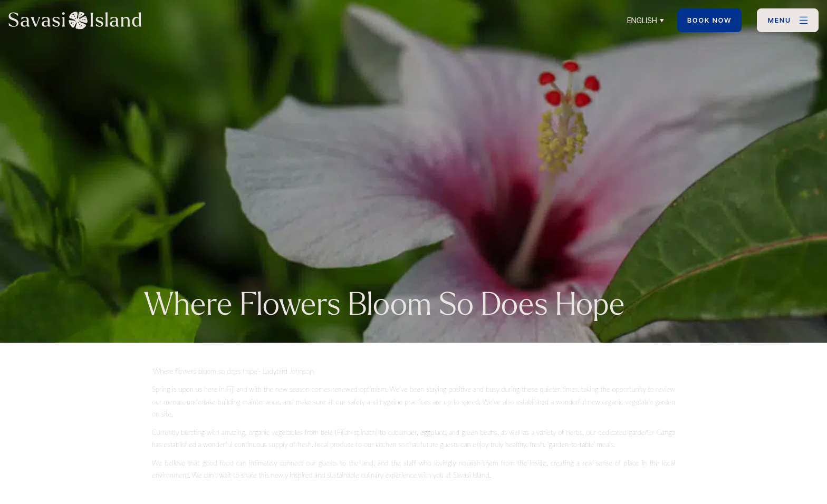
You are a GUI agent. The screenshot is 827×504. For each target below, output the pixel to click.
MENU (780, 20)
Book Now (709, 20)
